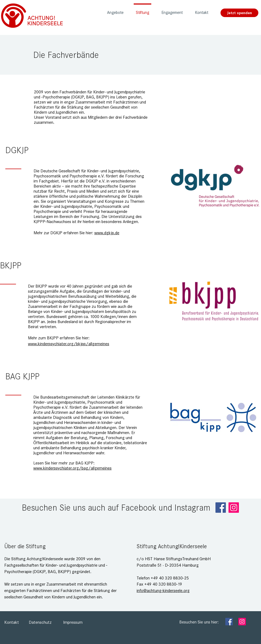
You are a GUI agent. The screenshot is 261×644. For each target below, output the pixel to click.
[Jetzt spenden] (239, 13)
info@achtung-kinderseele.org (163, 591)
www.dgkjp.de (107, 233)
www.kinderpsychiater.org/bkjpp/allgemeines (69, 344)
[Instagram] (234, 508)
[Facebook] (221, 508)
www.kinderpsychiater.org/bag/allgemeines (72, 468)
